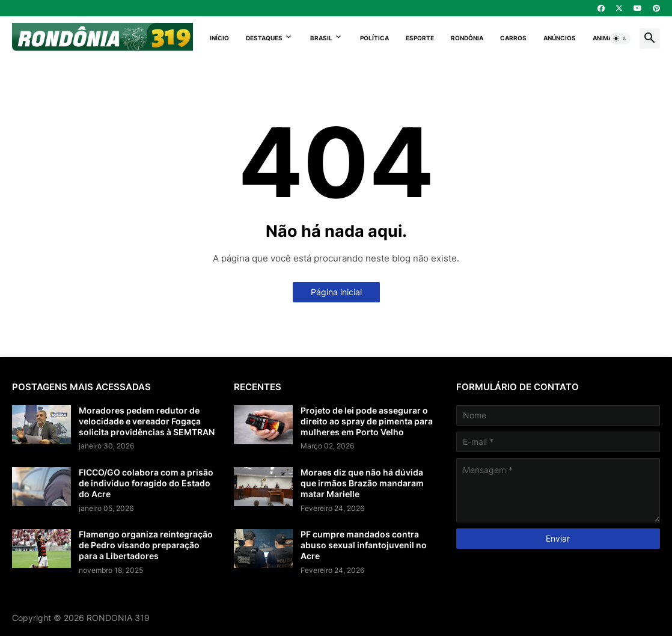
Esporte (420, 38)
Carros (513, 38)
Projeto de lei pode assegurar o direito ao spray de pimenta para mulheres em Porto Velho (367, 421)
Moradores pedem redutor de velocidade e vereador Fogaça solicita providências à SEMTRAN (147, 421)
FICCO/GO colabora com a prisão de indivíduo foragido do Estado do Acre (146, 483)
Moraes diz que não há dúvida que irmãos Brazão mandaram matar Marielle (362, 483)
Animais (606, 38)
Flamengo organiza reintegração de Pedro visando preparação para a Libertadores (146, 545)
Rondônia (467, 38)
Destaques (264, 38)
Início (219, 38)
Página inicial (336, 292)
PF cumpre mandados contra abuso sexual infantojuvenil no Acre (364, 545)
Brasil (321, 38)
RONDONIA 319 (118, 618)
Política (374, 38)
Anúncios (560, 38)
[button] (620, 38)
